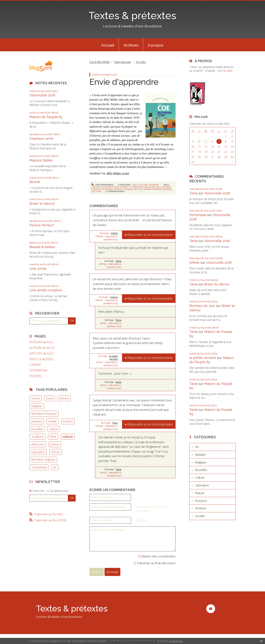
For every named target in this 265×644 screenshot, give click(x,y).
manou (114, 297)
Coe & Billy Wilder (100, 62)
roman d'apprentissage (157, 189)
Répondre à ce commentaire (150, 235)
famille (53, 421)
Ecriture (68, 421)
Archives (131, 45)
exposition (38, 452)
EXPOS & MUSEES (41, 359)
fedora (118, 189)
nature (54, 429)
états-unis (38, 444)
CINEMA (35, 365)
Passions (154, 185)
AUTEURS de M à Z (42, 348)
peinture (37, 421)
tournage (107, 189)
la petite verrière (113, 358)
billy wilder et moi (108, 187)
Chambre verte (41, 139)
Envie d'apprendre (124, 82)
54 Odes (141, 62)
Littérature (202, 485)
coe (93, 187)
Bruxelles (201, 470)
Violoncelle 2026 (42, 95)
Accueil (108, 45)
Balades (200, 455)
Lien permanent (103, 185)
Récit (53, 437)
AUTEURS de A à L (41, 342)
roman (36, 398)
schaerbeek (39, 467)
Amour (56, 452)
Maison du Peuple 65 (46, 117)
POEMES (35, 376)
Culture (143, 185)
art (55, 467)
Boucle (35, 182)
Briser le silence (42, 203)
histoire (64, 398)
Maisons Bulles (41, 160)
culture (68, 437)
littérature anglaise (43, 460)
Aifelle (114, 233)
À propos (156, 45)
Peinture (201, 508)
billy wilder (163, 187)
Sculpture (37, 437)
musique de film (133, 189)
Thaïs (115, 423)
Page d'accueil (122, 62)
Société (200, 516)
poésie (55, 444)
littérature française (44, 414)
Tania (118, 261)
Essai (50, 398)
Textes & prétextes (132, 16)
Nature (200, 493)
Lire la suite (225, 71)
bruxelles (37, 429)
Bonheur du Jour (202, 306)
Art (135, 185)
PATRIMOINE (38, 370)
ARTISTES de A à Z (42, 354)
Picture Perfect (41, 225)
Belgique (201, 462)
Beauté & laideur (42, 247)
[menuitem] (108, 45)
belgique (37, 406)
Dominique (198, 215)
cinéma (96, 189)
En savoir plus (176, 641)
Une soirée (38, 269)
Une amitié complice (46, 290)
